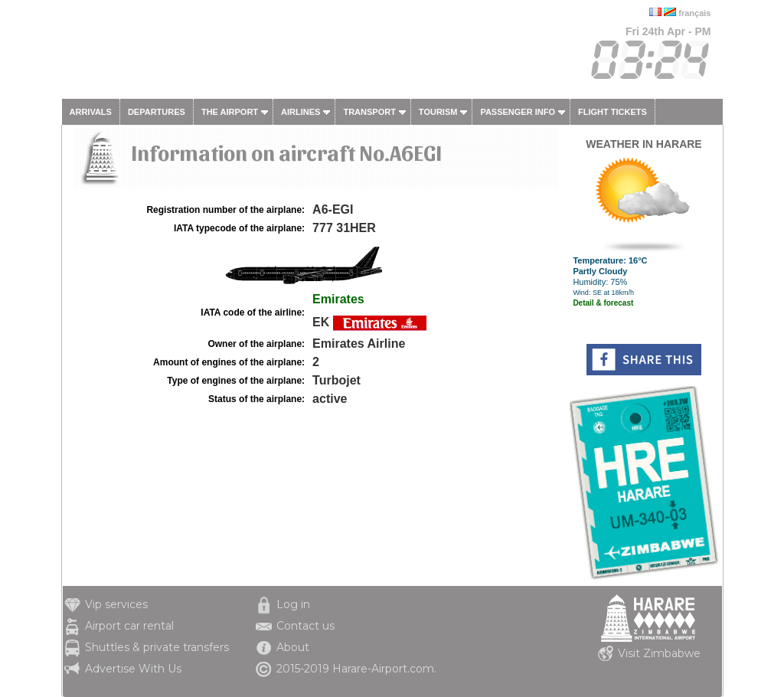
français (694, 13)
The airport (230, 112)
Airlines (301, 112)
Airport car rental (129, 626)
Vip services (116, 604)
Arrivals (91, 112)
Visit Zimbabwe (659, 653)
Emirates (338, 299)
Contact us (305, 626)
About (293, 647)
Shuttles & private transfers (157, 647)
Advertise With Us (133, 669)
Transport (369, 112)
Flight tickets (612, 112)
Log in (293, 604)
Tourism (438, 112)
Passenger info (518, 112)
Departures (157, 112)
